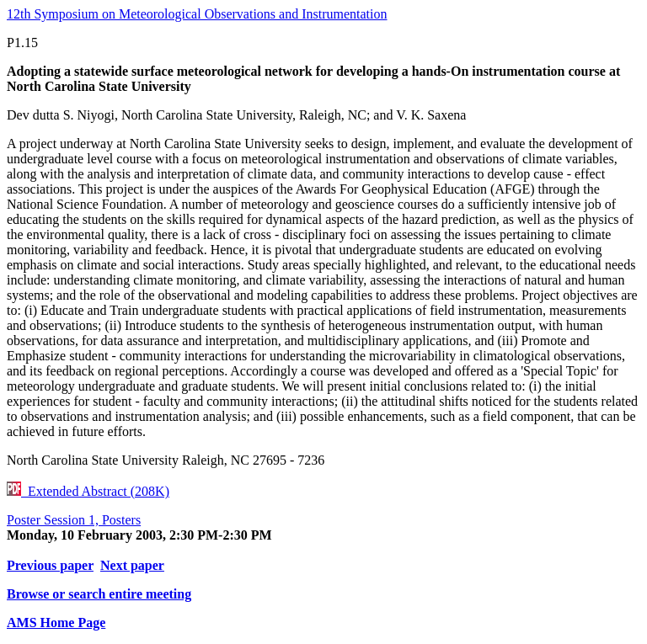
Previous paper (50, 565)
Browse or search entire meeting (99, 594)
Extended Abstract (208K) (88, 491)
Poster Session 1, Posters (74, 520)
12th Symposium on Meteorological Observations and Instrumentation (197, 14)
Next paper (132, 565)
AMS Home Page (56, 623)
